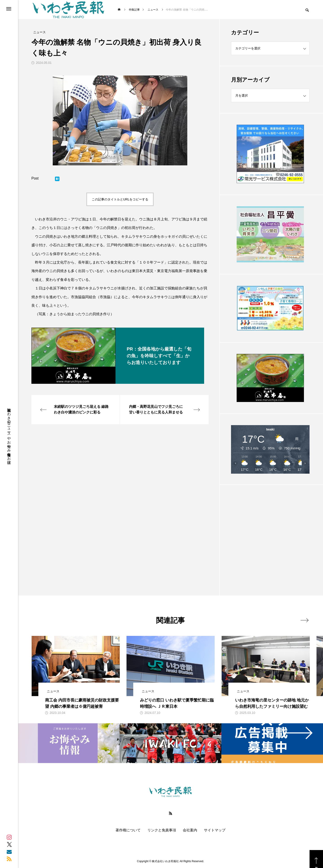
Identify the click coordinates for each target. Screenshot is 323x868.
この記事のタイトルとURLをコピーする (120, 199)
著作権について (128, 830)
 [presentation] (304, 620)
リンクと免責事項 (162, 830)
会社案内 (190, 830)
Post (35, 178)
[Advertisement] (270, 529)
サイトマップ (215, 830)
